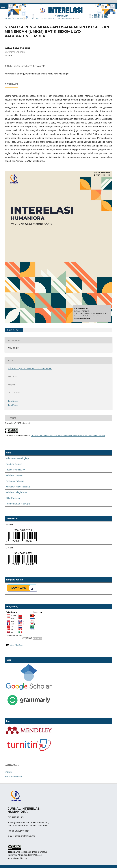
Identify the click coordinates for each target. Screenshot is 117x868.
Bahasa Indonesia (13, 777)
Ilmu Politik (13, 405)
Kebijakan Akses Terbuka (18, 487)
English (8, 772)
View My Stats (17, 645)
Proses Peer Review (16, 470)
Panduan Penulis (14, 464)
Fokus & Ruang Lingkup (17, 458)
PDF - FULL (15, 330)
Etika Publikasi (13, 498)
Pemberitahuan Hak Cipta (18, 504)
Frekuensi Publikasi (15, 481)
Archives (18, 19)
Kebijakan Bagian (14, 475)
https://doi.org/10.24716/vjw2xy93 (28, 66)
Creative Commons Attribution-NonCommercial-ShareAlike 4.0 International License (68, 436)
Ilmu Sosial (13, 401)
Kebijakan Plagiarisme (16, 492)
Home (8, 19)
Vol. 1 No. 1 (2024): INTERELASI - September (48, 19)
